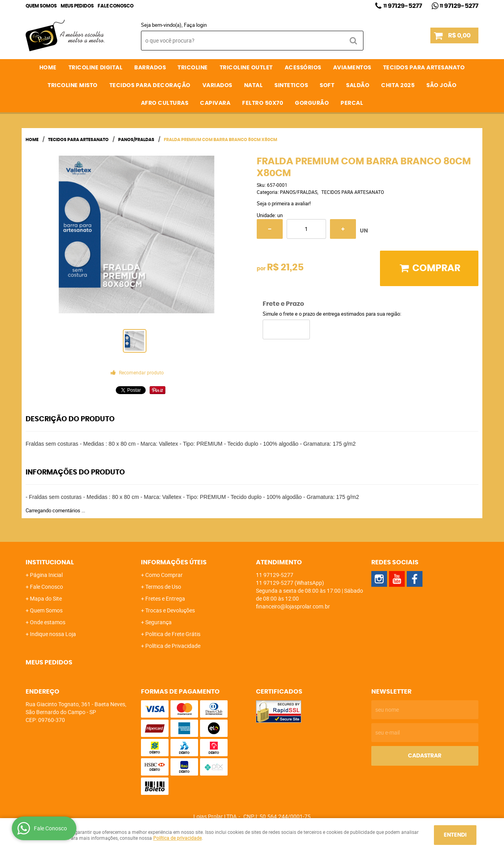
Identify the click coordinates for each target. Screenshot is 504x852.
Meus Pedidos (77, 6)
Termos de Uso (163, 587)
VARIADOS (217, 86)
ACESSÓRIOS (303, 68)
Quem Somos (41, 6)
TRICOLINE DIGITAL (96, 68)
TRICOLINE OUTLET (246, 68)
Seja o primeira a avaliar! (284, 203)
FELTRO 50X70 (263, 103)
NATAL (254, 86)
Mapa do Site (46, 598)
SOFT (327, 86)
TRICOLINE (193, 68)
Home (48, 68)
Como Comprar (164, 575)
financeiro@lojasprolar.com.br (293, 606)
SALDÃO (358, 86)
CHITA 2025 (398, 86)
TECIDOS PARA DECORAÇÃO (150, 86)
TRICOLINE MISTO (73, 86)
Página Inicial (46, 575)
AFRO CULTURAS (165, 103)
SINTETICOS (291, 86)
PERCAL (352, 103)
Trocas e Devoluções (170, 610)
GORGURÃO (312, 103)
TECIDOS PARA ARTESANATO (424, 68)
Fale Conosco (116, 6)
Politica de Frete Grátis (173, 634)
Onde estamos (48, 622)
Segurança (158, 622)
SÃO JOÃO (441, 86)
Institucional (50, 562)
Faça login (195, 25)
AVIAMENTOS (352, 68)
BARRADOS (150, 68)
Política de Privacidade (173, 646)
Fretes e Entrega (165, 598)
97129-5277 (403, 6)
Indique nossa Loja (53, 634)
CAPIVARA (215, 103)
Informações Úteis (174, 562)
